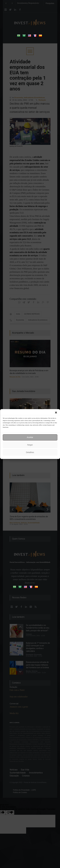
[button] (56, 413)
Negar (30, 445)
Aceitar (30, 437)
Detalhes (30, 452)
